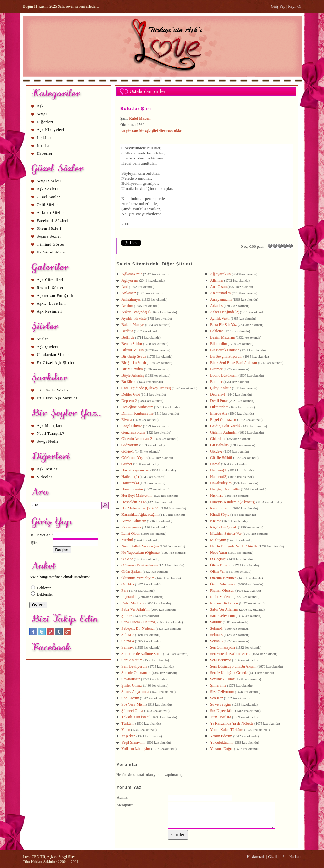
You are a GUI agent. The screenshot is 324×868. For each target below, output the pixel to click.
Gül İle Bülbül (221, 458)
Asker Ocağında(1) (136, 312)
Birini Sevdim (132, 369)
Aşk (40, 106)
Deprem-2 (129, 401)
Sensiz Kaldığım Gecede (229, 673)
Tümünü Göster (51, 244)
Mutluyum (218, 540)
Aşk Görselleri (50, 280)
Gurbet (127, 464)
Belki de (128, 337)
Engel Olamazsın (223, 420)
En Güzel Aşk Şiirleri (56, 363)
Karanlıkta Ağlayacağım (140, 515)
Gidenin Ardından (224, 432)
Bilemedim (218, 344)
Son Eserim (130, 698)
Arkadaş (216, 306)
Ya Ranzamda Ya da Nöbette (232, 723)
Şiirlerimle (218, 685)
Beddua (127, 331)
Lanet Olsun (131, 534)
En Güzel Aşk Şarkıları (58, 398)
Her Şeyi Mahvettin (225, 489)
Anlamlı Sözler (50, 213)
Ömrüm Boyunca (223, 578)
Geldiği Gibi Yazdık (225, 426)
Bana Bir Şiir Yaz (223, 325)
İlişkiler (44, 138)
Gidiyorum (130, 445)
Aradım (127, 306)
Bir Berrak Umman (225, 350)
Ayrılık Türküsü (134, 318)
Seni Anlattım (132, 660)
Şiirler (43, 339)
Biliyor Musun (133, 350)
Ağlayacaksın (220, 274)
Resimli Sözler (50, 288)
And (125, 287)
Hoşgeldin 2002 (134, 502)
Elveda (127, 420)
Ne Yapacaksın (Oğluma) (141, 553)
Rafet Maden (140, 118)
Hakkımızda (256, 857)
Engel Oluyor (132, 426)
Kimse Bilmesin (134, 521)
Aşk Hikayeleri (50, 130)
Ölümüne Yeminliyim (138, 578)
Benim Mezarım (222, 337)
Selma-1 (216, 628)
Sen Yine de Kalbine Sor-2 (230, 654)
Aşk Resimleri (50, 311)
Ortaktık (128, 584)
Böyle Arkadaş (133, 375)
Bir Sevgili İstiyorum (226, 356)
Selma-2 (128, 635)
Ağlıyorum (130, 280)
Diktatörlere (219, 407)
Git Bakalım (219, 445)
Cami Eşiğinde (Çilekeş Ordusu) (146, 388)
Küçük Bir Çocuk (224, 527)
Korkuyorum (131, 527)
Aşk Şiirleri (47, 347)
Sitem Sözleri (49, 228)
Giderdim (217, 439)
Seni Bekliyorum (134, 666)
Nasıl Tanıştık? (50, 434)
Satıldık (216, 622)
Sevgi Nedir (48, 441)
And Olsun (218, 287)
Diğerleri (45, 122)
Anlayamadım (221, 299)
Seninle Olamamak (136, 673)
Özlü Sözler (47, 205)
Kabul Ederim (221, 508)
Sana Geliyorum (222, 616)
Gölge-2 (216, 451)
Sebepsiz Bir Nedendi (138, 628)
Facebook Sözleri (53, 221)
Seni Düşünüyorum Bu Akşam (233, 666)
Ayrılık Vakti (220, 318)
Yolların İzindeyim (136, 749)
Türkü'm (128, 723)
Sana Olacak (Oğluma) (139, 622)
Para (125, 590)
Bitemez (216, 369)
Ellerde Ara (219, 413)
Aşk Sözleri (47, 189)
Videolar (44, 477)
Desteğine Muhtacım (137, 407)
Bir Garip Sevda (134, 356)
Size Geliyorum (222, 692)
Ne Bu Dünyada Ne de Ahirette (234, 546)
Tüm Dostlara (221, 717)
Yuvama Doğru (222, 749)
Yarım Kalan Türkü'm (227, 730)
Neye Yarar (219, 553)
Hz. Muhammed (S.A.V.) (140, 508)
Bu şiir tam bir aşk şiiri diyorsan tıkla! (151, 131)
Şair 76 (127, 616)
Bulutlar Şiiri (136, 109)
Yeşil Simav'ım (133, 742)
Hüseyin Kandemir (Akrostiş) (233, 502)
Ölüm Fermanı (221, 565)
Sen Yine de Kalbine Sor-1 (142, 654)
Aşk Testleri (48, 469)
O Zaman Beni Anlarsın (140, 565)
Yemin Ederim (221, 736)
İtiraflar (44, 146)
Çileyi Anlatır (221, 388)
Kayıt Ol (295, 6)
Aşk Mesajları (50, 426)
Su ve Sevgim (221, 704)
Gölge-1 (128, 451)
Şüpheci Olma (132, 711)
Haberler (45, 153)
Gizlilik (274, 857)
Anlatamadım (220, 293)
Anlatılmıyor (131, 299)
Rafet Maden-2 (133, 603)
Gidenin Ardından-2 (137, 439)
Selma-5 (216, 641)
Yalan (126, 730)
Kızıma (216, 521)
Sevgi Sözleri (49, 181)
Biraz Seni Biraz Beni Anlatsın (234, 363)
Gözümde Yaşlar (134, 458)
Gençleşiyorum (133, 432)
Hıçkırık (216, 496)
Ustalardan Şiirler (53, 355)
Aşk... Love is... (51, 303)
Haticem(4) (130, 483)
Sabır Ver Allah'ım (136, 609)
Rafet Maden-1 (221, 597)
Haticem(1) (219, 470)
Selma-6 (128, 647)
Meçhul (127, 540)
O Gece (127, 559)
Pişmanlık (129, 597)
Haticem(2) (130, 477)
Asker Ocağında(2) (225, 312)
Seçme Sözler (49, 236)
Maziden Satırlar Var (226, 534)
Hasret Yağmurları (135, 470)
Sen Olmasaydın (223, 647)
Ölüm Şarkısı (132, 571)
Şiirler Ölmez (132, 685)
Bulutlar (216, 382)
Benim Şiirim (132, 344)
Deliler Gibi (131, 394)
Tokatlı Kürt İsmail (136, 717)
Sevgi (42, 114)
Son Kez (217, 698)
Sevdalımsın (131, 679)
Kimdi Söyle (220, 515)
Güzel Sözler (48, 197)
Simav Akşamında (135, 692)
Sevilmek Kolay (222, 679)
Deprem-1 (218, 394)
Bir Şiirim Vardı (134, 363)
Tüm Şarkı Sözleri (53, 390)
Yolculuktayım (221, 742)
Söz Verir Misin (134, 704)
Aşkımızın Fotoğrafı (55, 296)
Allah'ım (217, 280)
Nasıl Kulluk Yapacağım (140, 546)
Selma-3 (216, 635)
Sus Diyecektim (222, 711)
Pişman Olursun (222, 590)
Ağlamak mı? (132, 274)
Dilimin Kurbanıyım (137, 413)
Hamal (215, 464)
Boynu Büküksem (224, 375)
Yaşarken (128, 736)
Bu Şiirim (129, 382)
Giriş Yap (278, 6)
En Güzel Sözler (52, 252)
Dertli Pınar (219, 401)
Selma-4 (128, 641)
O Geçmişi (218, 559)
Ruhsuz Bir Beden (224, 603)
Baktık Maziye (133, 325)
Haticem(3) (219, 477)
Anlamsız (129, 293)
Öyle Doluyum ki (223, 584)
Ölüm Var (218, 571)
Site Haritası (292, 857)
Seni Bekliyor (221, 660)
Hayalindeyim (221, 483)
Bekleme (217, 331)
